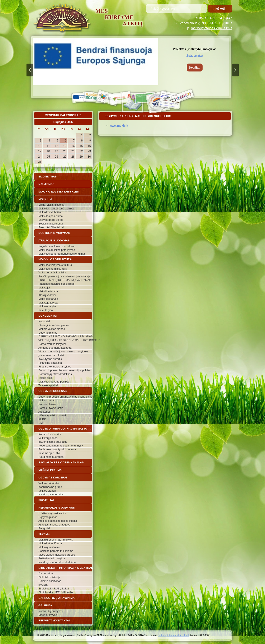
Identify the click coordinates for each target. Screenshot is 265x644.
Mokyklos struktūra (55, 259)
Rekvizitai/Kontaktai (54, 620)
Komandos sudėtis (50, 434)
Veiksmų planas (48, 438)
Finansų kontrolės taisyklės (55, 367)
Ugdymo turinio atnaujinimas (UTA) (65, 429)
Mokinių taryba (47, 306)
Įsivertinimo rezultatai (51, 355)
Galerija (45, 605)
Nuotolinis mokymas (54, 233)
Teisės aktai (46, 378)
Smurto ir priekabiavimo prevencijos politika (65, 370)
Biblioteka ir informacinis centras (65, 568)
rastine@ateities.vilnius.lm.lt (212, 28)
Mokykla (45, 199)
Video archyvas (48, 615)
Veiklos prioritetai (49, 483)
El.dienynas (48, 177)
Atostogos (44, 412)
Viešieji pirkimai (50, 470)
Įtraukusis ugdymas (54, 240)
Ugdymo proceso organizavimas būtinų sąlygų (65, 397)
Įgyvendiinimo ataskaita (53, 442)
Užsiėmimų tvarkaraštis (52, 513)
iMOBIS (43, 585)
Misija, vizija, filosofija (51, 205)
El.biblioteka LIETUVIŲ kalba (56, 592)
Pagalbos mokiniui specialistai (56, 246)
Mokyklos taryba (48, 299)
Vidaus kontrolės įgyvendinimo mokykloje (63, 351)
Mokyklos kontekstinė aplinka (56, 209)
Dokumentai (48, 316)
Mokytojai (44, 288)
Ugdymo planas (48, 333)
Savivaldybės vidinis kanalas (61, 462)
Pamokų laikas (47, 404)
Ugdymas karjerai (53, 478)
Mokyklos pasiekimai (51, 216)
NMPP (42, 423)
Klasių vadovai (47, 295)
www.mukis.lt (119, 126)
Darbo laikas (46, 573)
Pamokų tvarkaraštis (51, 408)
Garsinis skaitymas (50, 581)
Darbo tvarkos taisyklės (52, 344)
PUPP (42, 419)
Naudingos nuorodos (51, 457)
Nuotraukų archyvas (51, 611)
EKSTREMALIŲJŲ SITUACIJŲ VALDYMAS (65, 280)
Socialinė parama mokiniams (56, 551)
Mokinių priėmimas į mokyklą (56, 540)
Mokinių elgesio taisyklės (59, 192)
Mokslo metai (46, 400)
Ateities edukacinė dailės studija (58, 521)
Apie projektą (195, 55)
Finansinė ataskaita (50, 363)
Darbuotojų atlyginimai (57, 598)
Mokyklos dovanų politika (54, 382)
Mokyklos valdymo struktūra (55, 265)
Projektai (46, 500)
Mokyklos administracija (53, 269)
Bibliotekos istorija (49, 577)
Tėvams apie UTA (49, 453)
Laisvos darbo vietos (51, 220)
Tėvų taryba (46, 310)
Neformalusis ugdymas (57, 508)
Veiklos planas (47, 491)
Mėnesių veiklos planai (52, 415)
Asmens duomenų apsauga (55, 348)
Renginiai (44, 528)
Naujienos (46, 184)
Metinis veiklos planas (52, 329)
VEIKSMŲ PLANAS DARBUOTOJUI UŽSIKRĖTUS (65, 340)
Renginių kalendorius (63, 115)
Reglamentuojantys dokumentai (57, 449)
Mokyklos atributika (50, 212)
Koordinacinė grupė (50, 487)
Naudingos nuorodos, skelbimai (57, 562)
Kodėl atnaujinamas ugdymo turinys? (61, 446)
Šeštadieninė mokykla (52, 558)
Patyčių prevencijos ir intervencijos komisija (64, 276)
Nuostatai (44, 321)
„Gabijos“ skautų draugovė (54, 525)
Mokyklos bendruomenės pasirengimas (62, 254)
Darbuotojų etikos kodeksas (55, 374)
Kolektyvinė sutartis (50, 359)
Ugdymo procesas (53, 391)
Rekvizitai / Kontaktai (51, 227)
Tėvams (44, 534)
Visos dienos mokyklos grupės (57, 555)
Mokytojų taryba (48, 303)
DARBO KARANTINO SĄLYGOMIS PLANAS (65, 336)
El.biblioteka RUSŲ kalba (54, 589)
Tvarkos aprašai (48, 385)
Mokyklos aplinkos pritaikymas (57, 250)
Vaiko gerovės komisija (52, 272)
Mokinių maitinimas (50, 547)
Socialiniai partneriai (51, 224)
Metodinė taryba (48, 291)
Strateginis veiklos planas (54, 325)
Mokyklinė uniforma (50, 543)
